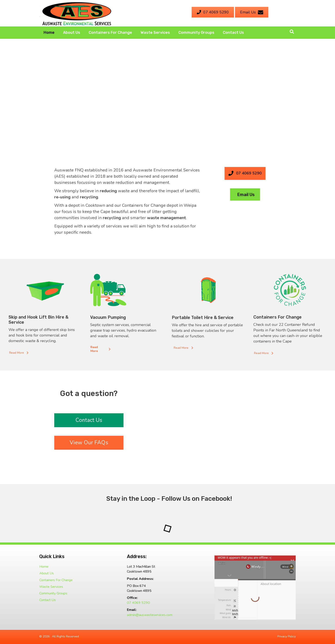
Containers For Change (110, 32)
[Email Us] (252, 12)
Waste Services (155, 32)
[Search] (292, 32)
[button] (19, 353)
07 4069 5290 (138, 603)
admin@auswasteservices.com (150, 615)
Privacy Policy (287, 636)
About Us (72, 32)
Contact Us (233, 32)
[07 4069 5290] (213, 12)
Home (49, 32)
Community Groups (196, 32)
